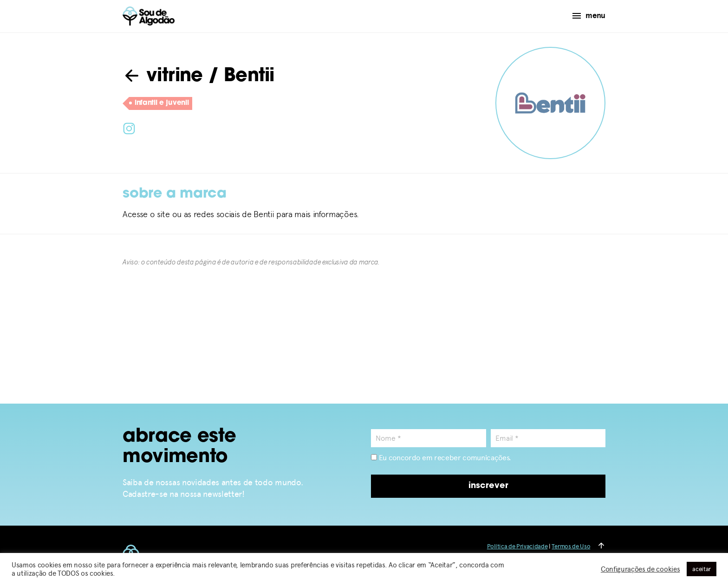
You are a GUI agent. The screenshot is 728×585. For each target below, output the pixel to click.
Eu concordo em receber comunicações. (441, 458)
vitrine (163, 77)
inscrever (488, 486)
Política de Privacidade (517, 546)
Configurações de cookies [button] (640, 569)
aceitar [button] (702, 569)
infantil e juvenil (159, 103)
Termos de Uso (571, 546)
